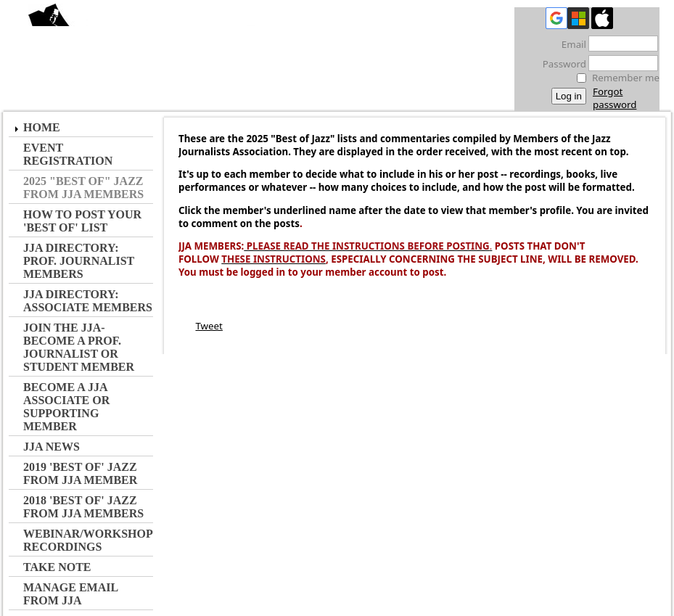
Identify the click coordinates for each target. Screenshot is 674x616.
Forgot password (615, 98)
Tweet (209, 326)
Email (570, 44)
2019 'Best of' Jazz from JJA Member (80, 473)
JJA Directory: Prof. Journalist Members (79, 261)
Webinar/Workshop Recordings (88, 540)
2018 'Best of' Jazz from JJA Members (83, 507)
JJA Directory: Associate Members (88, 301)
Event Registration (68, 154)
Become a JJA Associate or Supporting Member (66, 407)
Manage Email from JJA (70, 594)
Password (560, 64)
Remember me (626, 78)
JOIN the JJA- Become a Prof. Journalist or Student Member (79, 347)
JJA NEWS (52, 447)
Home (42, 127)
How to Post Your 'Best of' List (82, 221)
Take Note (57, 567)
